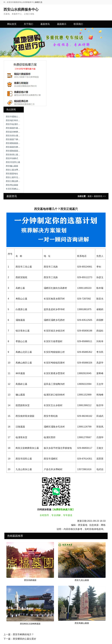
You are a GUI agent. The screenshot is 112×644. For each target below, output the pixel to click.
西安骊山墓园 (12, 166)
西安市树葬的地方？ (23, 634)
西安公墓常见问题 (14, 177)
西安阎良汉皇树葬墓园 (30, 624)
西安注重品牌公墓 (14, 181)
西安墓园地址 (12, 174)
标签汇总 (39, 2)
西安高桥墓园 (30, 580)
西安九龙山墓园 (82, 580)
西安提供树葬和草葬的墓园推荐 (20, 132)
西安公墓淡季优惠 (14, 170)
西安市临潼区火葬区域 (16, 124)
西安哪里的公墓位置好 (24, 639)
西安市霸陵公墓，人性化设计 (19, 117)
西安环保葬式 (12, 158)
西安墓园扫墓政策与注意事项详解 (21, 128)
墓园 (90, 196)
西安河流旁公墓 (13, 162)
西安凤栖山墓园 (82, 623)
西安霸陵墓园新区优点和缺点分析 (21, 143)
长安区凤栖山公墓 (14, 189)
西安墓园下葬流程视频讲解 (18, 139)
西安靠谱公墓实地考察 (16, 155)
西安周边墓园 (12, 185)
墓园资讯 (98, 196)
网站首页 (12, 24)
